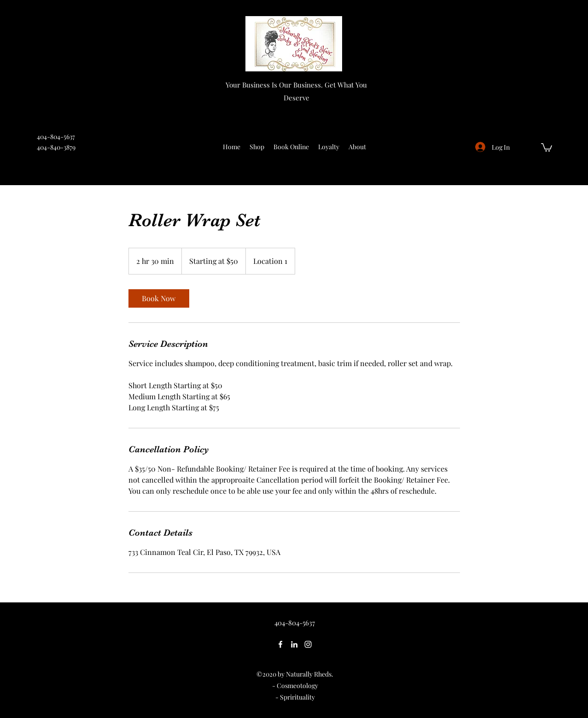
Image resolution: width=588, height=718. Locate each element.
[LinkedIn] (294, 644)
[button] (547, 147)
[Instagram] (308, 644)
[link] (159, 298)
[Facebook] (280, 644)
